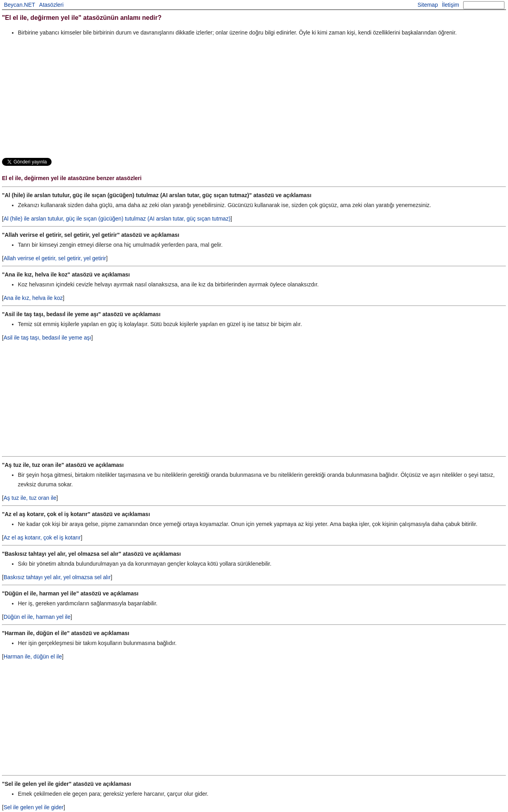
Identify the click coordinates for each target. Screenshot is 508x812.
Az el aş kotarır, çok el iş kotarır (42, 537)
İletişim (450, 5)
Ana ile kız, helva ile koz (33, 298)
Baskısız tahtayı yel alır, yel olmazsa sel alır (57, 577)
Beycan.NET (20, 5)
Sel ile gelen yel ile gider (34, 807)
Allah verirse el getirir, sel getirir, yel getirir (55, 258)
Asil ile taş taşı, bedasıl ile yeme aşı (47, 338)
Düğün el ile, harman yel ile (37, 617)
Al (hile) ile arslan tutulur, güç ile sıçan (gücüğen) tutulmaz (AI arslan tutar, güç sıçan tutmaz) (117, 219)
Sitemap (428, 5)
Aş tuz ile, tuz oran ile (30, 498)
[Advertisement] (240, 97)
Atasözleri (51, 5)
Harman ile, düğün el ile (33, 657)
